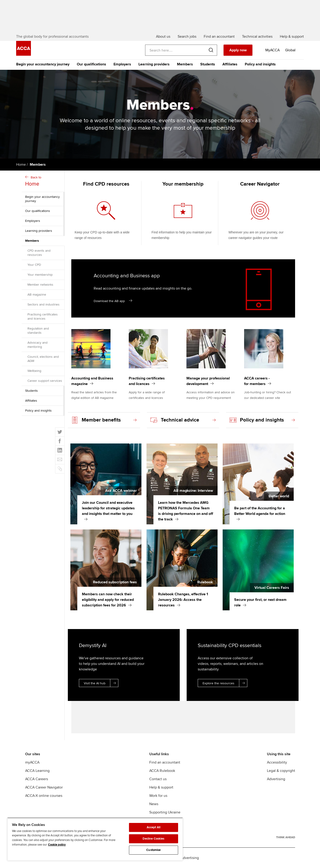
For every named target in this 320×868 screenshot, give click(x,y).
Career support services (45, 381)
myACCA (32, 762)
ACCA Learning (37, 771)
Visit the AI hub (101, 683)
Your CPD (34, 265)
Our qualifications (91, 64)
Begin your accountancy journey (43, 64)
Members (185, 64)
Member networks (40, 285)
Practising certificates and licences (43, 316)
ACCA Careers (37, 779)
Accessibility (277, 762)
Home (21, 165)
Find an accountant (165, 762)
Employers (122, 64)
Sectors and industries (43, 304)
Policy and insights (260, 64)
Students (208, 64)
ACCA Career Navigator (44, 787)
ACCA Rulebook (162, 771)
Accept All (154, 827)
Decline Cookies (153, 839)
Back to (44, 182)
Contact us (158, 779)
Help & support (161, 787)
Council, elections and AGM (43, 359)
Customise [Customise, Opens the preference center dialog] (153, 850)
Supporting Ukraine (165, 812)
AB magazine (37, 295)
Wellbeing (34, 371)
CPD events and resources (39, 253)
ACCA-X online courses (44, 796)
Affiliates (230, 64)
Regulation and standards (38, 331)
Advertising (276, 779)
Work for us (158, 796)
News (154, 804)
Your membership (40, 275)
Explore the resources (225, 683)
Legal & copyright (281, 771)
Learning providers (154, 64)
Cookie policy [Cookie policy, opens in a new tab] (57, 845)
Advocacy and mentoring (37, 345)
